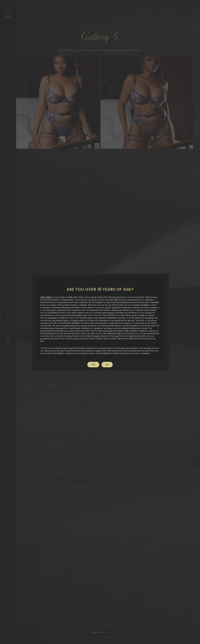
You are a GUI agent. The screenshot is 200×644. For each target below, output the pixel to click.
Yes (93, 365)
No (107, 365)
